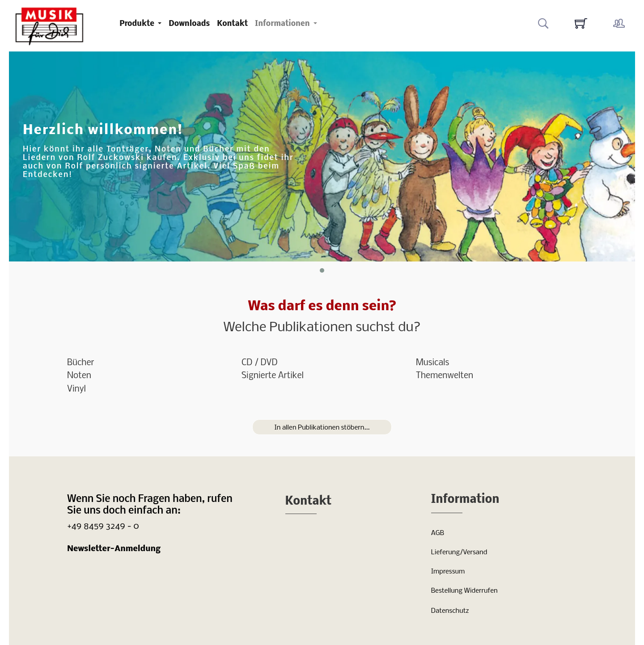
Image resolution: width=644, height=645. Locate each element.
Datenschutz (450, 611)
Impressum (448, 572)
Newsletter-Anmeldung (114, 549)
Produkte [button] (138, 24)
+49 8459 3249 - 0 (103, 526)
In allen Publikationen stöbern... (322, 428)
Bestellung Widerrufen (464, 591)
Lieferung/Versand (459, 552)
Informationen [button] (283, 24)
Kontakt (232, 24)
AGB (438, 533)
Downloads (189, 24)
